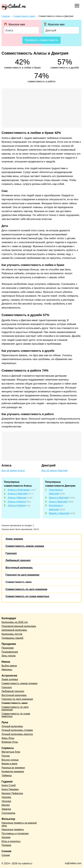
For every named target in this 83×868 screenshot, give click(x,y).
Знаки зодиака (14, 539)
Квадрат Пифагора (12, 793)
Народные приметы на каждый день (19, 824)
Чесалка (6, 801)
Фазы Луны (8, 738)
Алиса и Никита (17, 505)
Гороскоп (11, 553)
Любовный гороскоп (18, 560)
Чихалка (6, 797)
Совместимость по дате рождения (26, 589)
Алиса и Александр (19, 490)
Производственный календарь (19, 626)
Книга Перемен (10, 789)
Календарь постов (12, 634)
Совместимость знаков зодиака (25, 546)
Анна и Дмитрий (58, 502)
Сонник (6, 855)
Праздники (8, 648)
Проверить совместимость (41, 40)
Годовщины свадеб (12, 638)
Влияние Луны (10, 742)
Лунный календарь (12, 726)
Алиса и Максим (17, 498)
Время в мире (9, 764)
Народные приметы (13, 829)
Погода (6, 756)
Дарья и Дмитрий (59, 498)
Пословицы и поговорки (15, 833)
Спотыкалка (8, 813)
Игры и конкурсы (11, 841)
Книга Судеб (9, 785)
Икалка (6, 805)
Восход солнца (10, 760)
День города (8, 656)
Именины (7, 670)
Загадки (6, 837)
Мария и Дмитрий (59, 513)
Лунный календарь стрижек (17, 730)
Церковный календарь (14, 630)
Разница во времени (13, 768)
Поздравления (10, 652)
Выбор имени (9, 666)
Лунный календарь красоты (17, 734)
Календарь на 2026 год (15, 622)
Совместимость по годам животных (27, 596)
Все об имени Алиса (13, 471)
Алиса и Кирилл (17, 502)
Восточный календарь (19, 568)
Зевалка (6, 809)
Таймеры (7, 775)
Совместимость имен (19, 582)
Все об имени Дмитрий (55, 471)
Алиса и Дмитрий (18, 494)
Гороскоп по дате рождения (22, 575)
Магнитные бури (11, 752)
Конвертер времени (13, 771)
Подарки (6, 845)
